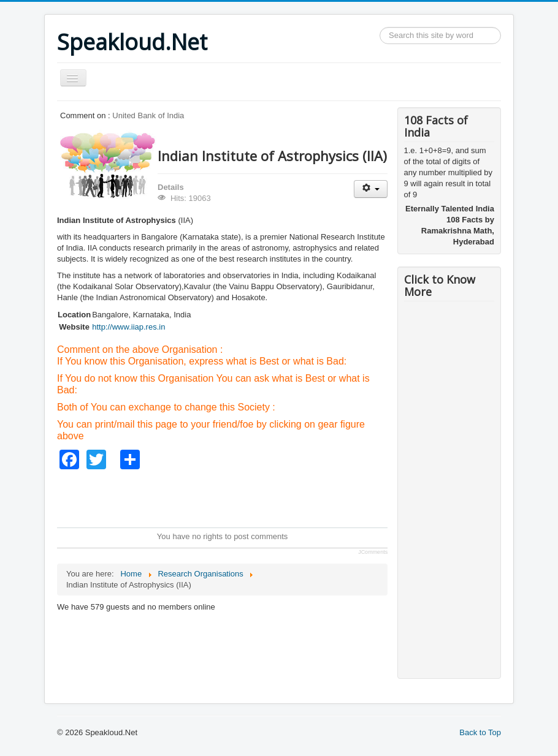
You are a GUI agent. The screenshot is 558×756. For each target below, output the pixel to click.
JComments (373, 552)
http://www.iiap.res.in (128, 327)
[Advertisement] (280, 497)
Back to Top (480, 732)
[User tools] (371, 189)
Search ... (380, 27)
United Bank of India (148, 115)
